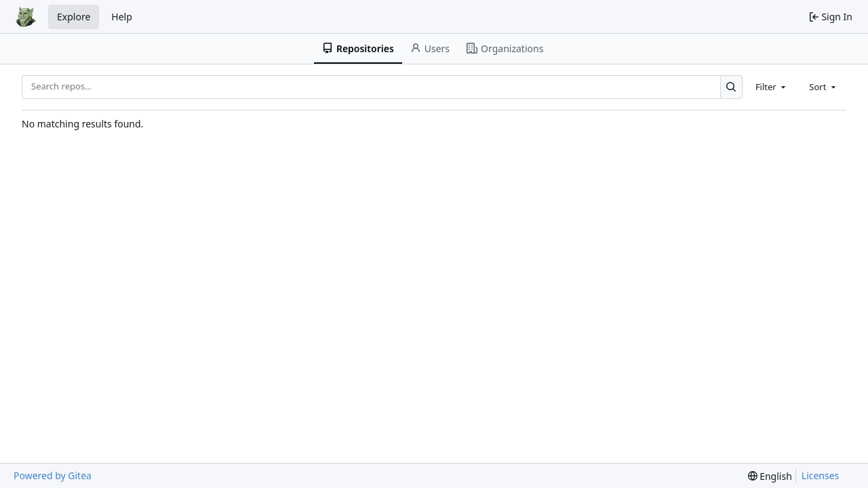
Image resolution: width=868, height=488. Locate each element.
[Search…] (731, 87)
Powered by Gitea (53, 475)
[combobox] (772, 87)
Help (122, 17)
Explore (74, 17)
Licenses (821, 475)
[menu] (770, 476)
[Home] (26, 17)
